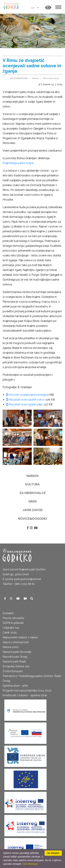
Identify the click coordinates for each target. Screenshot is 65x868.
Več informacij (30, 864)
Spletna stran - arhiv (15, 686)
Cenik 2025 (10, 633)
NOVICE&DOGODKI (19, 78)
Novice (35, 78)
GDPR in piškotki (13, 623)
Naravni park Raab (14, 662)
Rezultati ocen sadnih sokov (25, 400)
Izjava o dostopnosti (16, 642)
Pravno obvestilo (13, 618)
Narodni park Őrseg (15, 657)
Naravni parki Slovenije (17, 652)
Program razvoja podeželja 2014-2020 (27, 690)
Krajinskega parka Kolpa (18, 163)
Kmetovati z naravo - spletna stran (25, 695)
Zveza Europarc (13, 671)
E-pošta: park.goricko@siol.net (22, 579)
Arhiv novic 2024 (51, 78)
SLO (33, 8)
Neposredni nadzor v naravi (20, 637)
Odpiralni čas (11, 628)
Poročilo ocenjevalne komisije (26, 395)
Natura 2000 (11, 647)
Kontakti (8, 613)
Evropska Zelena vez (16, 666)
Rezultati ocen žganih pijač (25, 404)
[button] (48, 8)
